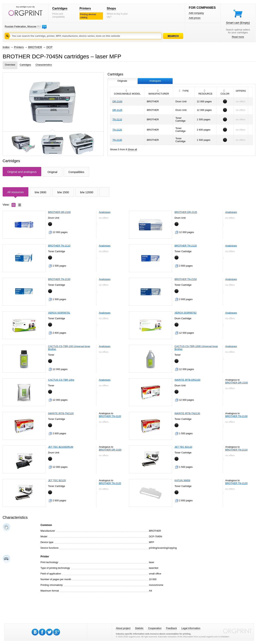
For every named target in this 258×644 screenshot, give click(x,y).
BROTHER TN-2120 (186, 246)
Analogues (105, 212)
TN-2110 (117, 119)
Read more (238, 37)
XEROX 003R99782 (186, 313)
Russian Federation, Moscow (21, 26)
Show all (132, 149)
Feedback (171, 628)
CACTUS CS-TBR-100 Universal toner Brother (69, 348)
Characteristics (44, 65)
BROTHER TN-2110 (59, 246)
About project (123, 628)
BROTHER (35, 47)
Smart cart (238, 23)
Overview (10, 65)
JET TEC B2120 (57, 480)
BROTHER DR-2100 (59, 212)
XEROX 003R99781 (59, 313)
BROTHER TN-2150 (186, 279)
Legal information (191, 628)
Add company (196, 13)
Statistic (139, 628)
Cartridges (60, 8)
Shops (111, 8)
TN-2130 (117, 140)
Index (6, 47)
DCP (49, 47)
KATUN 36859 (182, 480)
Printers (85, 8)
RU (39, 26)
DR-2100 (117, 101)
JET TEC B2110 (183, 447)
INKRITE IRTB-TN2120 (61, 413)
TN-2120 (117, 130)
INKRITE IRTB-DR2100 (187, 380)
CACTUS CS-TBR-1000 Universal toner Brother (196, 348)
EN (44, 26)
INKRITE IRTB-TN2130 (187, 413)
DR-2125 (117, 110)
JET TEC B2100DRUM (61, 447)
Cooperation (155, 628)
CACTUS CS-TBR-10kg (61, 380)
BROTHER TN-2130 (59, 279)
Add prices (194, 18)
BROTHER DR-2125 (186, 212)
